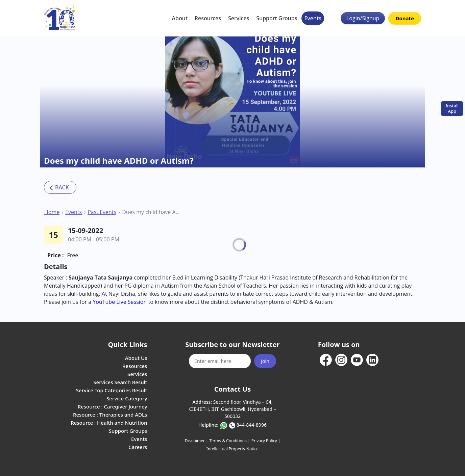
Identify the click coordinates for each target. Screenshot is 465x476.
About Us (136, 358)
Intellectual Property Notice (232, 449)
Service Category (127, 398)
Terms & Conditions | (230, 441)
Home (52, 212)
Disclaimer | (197, 441)
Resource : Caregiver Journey (113, 406)
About (180, 18)
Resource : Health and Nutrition (109, 423)
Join (265, 361)
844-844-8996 (252, 425)
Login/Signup (363, 18)
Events (313, 18)
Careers (138, 447)
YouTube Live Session (120, 302)
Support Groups (277, 18)
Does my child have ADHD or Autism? (152, 212)
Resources (208, 18)
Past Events (102, 212)
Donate (405, 18)
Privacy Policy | (266, 441)
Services (239, 18)
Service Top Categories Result (112, 390)
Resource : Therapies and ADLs (110, 415)
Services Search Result (120, 382)
